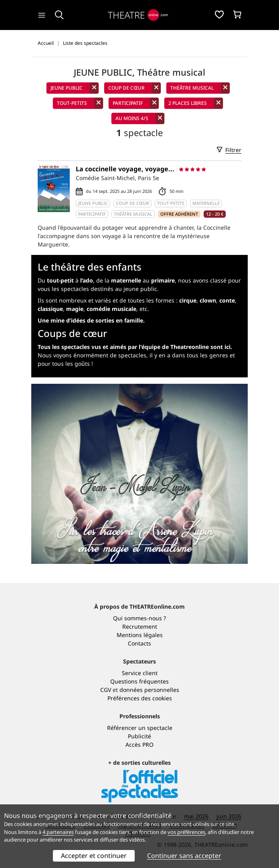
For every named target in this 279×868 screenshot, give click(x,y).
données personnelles (149, 690)
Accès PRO (139, 745)
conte (227, 300)
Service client (140, 673)
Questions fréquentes (139, 681)
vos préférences (186, 832)
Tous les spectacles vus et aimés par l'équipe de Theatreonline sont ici (134, 347)
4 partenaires (58, 832)
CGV (106, 690)
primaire (163, 280)
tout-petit (60, 280)
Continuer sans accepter (184, 856)
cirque (188, 300)
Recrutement (140, 626)
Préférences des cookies (140, 698)
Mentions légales (140, 635)
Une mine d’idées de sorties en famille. (91, 320)
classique (50, 309)
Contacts (139, 643)
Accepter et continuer (94, 856)
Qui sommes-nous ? (139, 618)
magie (75, 309)
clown (208, 300)
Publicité (139, 736)
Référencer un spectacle (140, 728)
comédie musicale (111, 309)
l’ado (87, 280)
